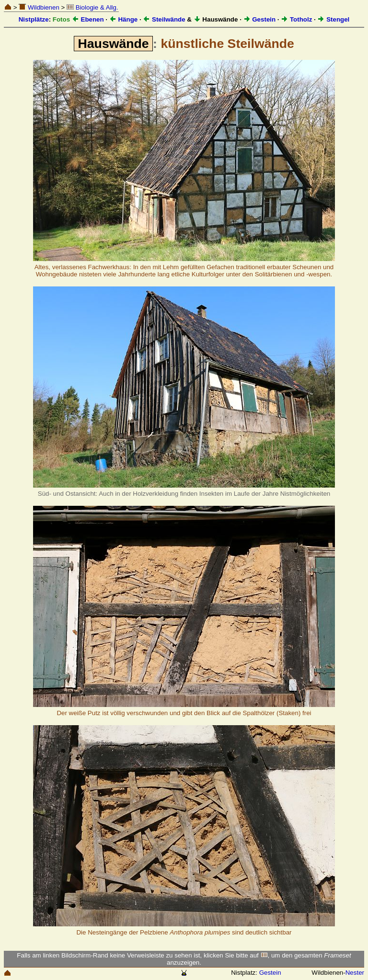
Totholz (296, 19)
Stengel (333, 19)
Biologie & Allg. (92, 7)
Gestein (260, 19)
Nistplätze (34, 19)
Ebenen (88, 19)
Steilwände (164, 19)
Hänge (123, 19)
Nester (355, 973)
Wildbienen (39, 7)
